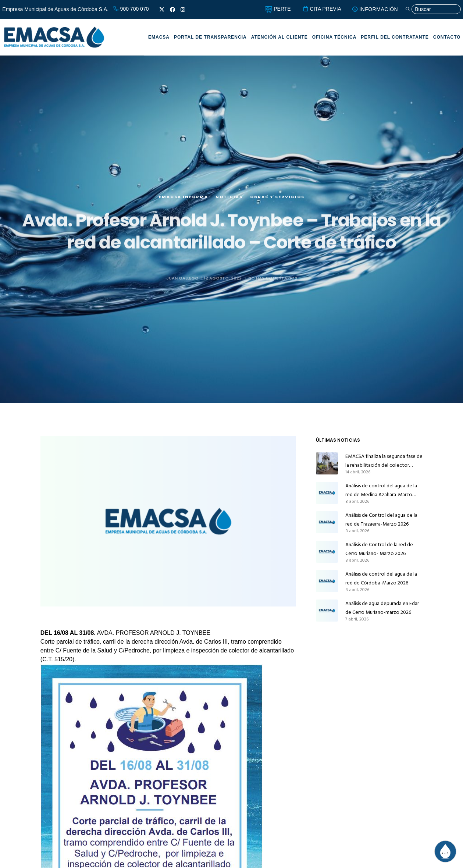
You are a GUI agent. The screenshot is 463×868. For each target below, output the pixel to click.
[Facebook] (172, 10)
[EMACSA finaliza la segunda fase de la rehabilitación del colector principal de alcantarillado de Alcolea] (327, 463)
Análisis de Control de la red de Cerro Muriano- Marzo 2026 (379, 549)
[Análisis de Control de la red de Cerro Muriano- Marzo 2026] (327, 552)
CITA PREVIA (322, 9)
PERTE (278, 9)
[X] (162, 10)
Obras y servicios (277, 204)
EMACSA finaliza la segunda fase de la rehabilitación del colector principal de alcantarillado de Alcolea (384, 461)
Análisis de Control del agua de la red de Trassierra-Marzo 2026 (381, 520)
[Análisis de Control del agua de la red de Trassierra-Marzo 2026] (327, 522)
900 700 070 (131, 9)
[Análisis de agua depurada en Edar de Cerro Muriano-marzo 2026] (327, 611)
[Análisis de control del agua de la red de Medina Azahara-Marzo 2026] (327, 493)
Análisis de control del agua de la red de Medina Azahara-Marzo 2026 (381, 490)
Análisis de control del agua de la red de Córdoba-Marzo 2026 (381, 578)
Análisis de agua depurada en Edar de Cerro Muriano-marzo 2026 (382, 608)
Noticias (229, 204)
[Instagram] (183, 10)
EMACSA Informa (184, 204)
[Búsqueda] (433, 9)
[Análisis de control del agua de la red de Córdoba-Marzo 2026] (327, 581)
